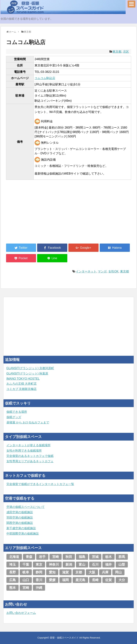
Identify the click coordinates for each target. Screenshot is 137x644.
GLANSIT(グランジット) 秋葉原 (27, 374)
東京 (39, 565)
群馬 (122, 557)
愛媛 (52, 580)
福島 (82, 557)
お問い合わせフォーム (21, 613)
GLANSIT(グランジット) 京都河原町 (30, 368)
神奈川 (54, 565)
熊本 (13, 588)
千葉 (26, 565)
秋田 (69, 557)
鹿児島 (80, 580)
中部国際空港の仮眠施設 (23, 534)
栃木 (108, 557)
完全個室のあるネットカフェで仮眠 (30, 456)
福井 (108, 565)
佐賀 (108, 580)
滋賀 (65, 572)
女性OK (113, 271)
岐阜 (26, 572)
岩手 (42, 557)
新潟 (69, 565)
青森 (29, 557)
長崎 (95, 580)
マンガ (102, 271)
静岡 (39, 572)
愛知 (52, 572)
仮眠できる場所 (17, 412)
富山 (82, 565)
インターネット (86, 271)
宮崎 (56, 557)
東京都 (117, 52)
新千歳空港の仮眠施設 (21, 528)
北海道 (14, 557)
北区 (126, 52)
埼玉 (13, 565)
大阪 (92, 572)
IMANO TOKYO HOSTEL (23, 379)
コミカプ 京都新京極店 (22, 389)
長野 (13, 572)
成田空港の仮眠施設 (20, 512)
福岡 (65, 580)
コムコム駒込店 (45, 78)
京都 (79, 572)
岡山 (118, 572)
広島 (13, 580)
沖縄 (39, 588)
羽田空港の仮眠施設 (20, 518)
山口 (26, 580)
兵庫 (105, 572)
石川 (95, 565)
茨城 (95, 557)
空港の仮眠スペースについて (26, 507)
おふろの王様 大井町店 (22, 384)
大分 (122, 580)
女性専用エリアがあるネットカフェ (30, 461)
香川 (39, 580)
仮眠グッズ (14, 417)
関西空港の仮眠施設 (20, 523)
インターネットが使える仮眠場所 (29, 445)
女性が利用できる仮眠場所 (24, 451)
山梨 (122, 565)
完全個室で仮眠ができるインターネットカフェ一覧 (40, 484)
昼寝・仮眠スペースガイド (64, 638)
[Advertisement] (34, 214)
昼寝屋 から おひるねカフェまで (28, 422)
